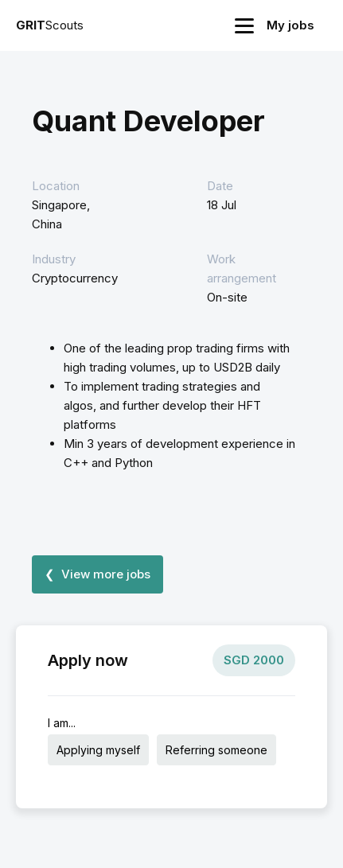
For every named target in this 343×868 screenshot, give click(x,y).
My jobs (290, 25)
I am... (62, 723)
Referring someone (216, 750)
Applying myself (98, 750)
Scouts (50, 25)
